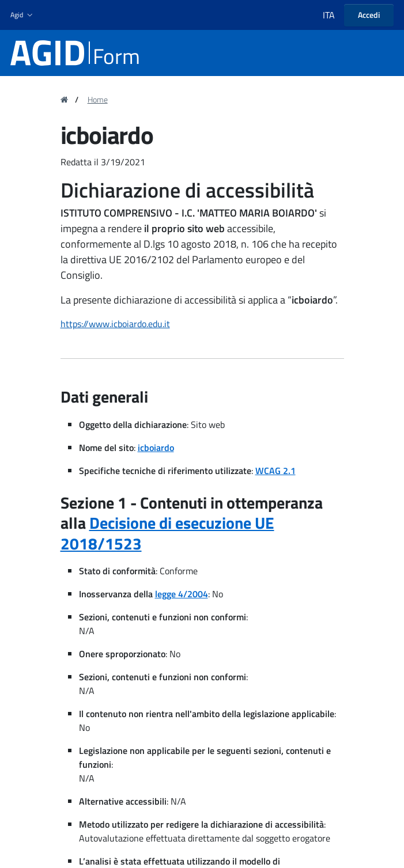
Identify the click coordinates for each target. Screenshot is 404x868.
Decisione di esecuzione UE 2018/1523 (167, 533)
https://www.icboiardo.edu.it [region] (115, 324)
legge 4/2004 (182, 594)
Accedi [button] (369, 15)
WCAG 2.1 (275, 471)
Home (98, 100)
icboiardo (156, 448)
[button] (23, 15)
